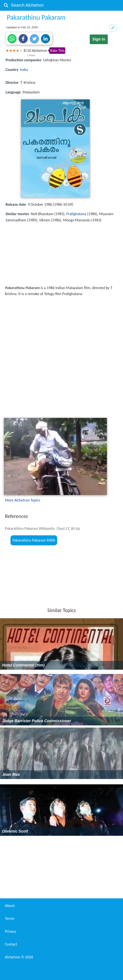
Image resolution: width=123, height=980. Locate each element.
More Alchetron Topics (23, 500)
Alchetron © (19, 957)
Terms (10, 918)
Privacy (11, 931)
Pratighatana (76, 214)
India (24, 70)
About (10, 906)
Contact (11, 944)
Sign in (99, 39)
